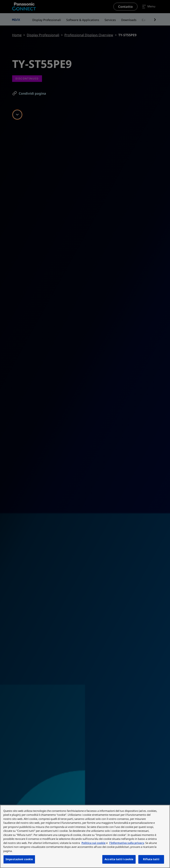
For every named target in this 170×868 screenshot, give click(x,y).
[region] (85, 836)
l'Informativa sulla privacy (127, 843)
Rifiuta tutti (151, 859)
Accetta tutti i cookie (119, 859)
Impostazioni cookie (19, 859)
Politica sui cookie (94, 843)
